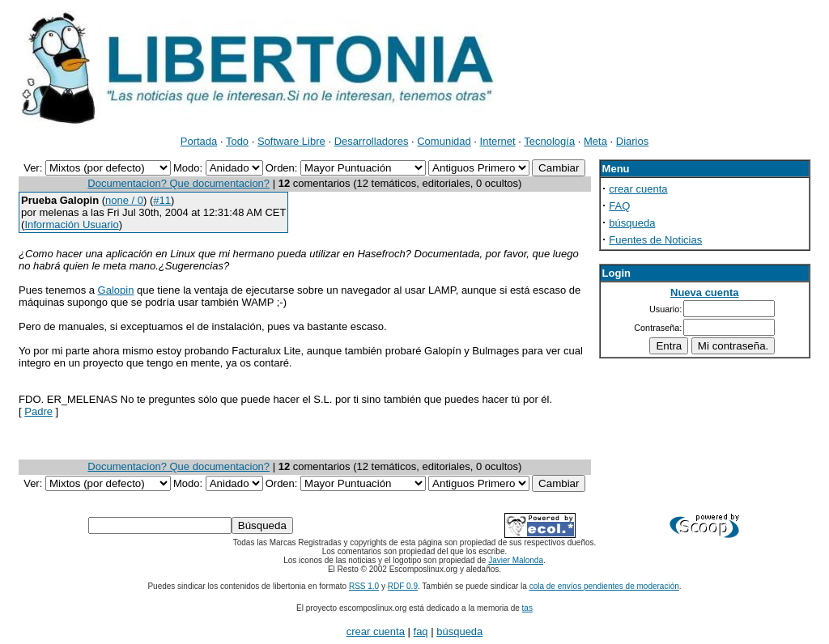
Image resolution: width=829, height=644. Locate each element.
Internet (498, 141)
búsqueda (632, 223)
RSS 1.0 (364, 586)
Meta (595, 141)
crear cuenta (638, 189)
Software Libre (291, 141)
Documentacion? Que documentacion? (179, 183)
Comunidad (444, 141)
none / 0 (124, 200)
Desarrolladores (372, 141)
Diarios (632, 141)
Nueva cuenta (705, 292)
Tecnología (549, 141)
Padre (38, 411)
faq (421, 631)
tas (527, 608)
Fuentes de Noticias (655, 240)
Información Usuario (71, 225)
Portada (199, 141)
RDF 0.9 (403, 586)
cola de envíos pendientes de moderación (604, 586)
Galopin (116, 290)
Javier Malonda (516, 560)
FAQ (619, 206)
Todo (237, 141)
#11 (162, 200)
